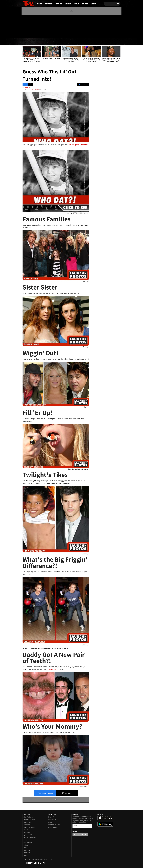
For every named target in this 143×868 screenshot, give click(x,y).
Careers (50, 822)
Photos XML (27, 853)
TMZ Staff (27, 87)
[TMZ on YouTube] (82, 835)
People (25, 848)
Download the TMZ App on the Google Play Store (105, 824)
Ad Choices (27, 825)
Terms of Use (27, 822)
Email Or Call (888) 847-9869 (44, 34)
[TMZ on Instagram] (33, 26)
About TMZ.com (28, 817)
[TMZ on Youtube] (30, 26)
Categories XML (28, 843)
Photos (57, 41)
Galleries (26, 845)
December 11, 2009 (34, 90)
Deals (113, 41)
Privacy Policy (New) (29, 820)
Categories (27, 840)
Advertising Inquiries (54, 825)
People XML (27, 850)
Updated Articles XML (30, 837)
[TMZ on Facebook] (24, 26)
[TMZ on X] (27, 26)
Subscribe (90, 826)
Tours (99, 41)
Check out (52, 669)
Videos (72, 41)
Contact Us (51, 817)
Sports (41, 41)
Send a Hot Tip (52, 820)
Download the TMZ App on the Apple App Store (105, 818)
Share (45, 793)
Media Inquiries (52, 827)
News (27, 41)
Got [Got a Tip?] (28, 34)
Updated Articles (28, 835)
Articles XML (27, 832)
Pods (86, 41)
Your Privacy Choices (30, 827)
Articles (26, 830)
